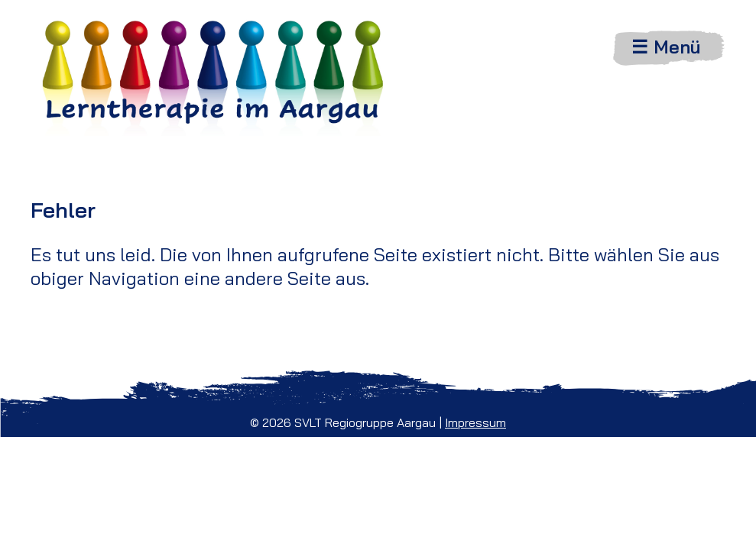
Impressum (475, 422)
